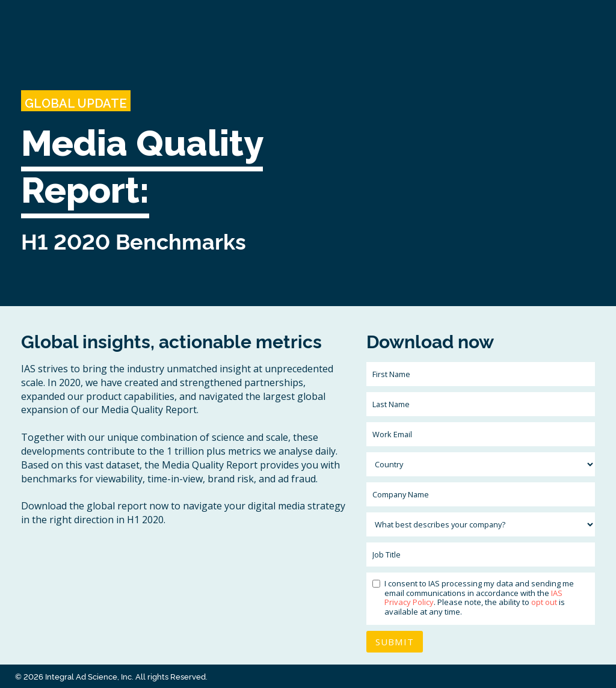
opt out (544, 602)
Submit (395, 642)
